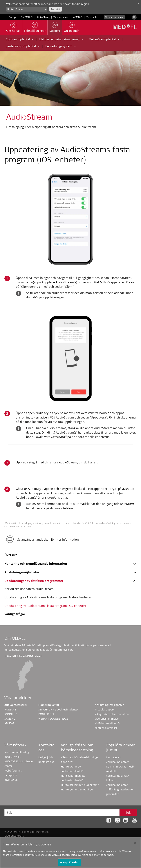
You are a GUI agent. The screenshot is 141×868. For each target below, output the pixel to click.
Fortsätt (56, 9)
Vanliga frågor (15, 614)
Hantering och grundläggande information (36, 564)
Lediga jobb (46, 757)
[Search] (134, 17)
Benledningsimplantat (23, 46)
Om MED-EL (27, 17)
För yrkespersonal (114, 17)
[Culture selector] (27, 9)
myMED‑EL (77, 17)
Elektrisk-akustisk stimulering (61, 39)
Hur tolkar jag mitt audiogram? (80, 785)
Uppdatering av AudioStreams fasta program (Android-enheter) (48, 597)
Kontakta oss (46, 762)
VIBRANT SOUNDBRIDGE (53, 719)
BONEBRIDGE (47, 714)
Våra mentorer (61, 17)
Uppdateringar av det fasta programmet (34, 581)
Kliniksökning (43, 17)
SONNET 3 (11, 714)
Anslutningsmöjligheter (22, 572)
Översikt (11, 555)
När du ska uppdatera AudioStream (29, 589)
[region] (70, 853)
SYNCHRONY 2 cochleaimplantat (58, 709)
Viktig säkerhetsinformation (112, 714)
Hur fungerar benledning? (77, 789)
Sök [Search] (128, 813)
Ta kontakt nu (93, 17)
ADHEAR (9, 723)
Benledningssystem (61, 46)
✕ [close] (138, 3)
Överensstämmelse (107, 719)
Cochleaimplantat (20, 39)
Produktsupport (105, 709)
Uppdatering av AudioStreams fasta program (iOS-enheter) (45, 606)
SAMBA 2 (10, 719)
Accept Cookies (69, 862)
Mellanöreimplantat (104, 39)
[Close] (135, 843)
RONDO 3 (10, 709)
